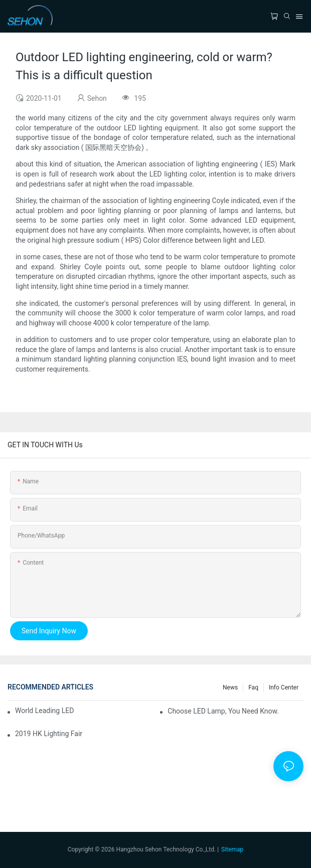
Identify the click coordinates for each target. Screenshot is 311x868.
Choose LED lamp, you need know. (223, 711)
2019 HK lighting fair (49, 734)
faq (253, 687)
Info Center (284, 687)
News (230, 687)
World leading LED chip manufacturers (45, 711)
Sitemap (232, 849)
